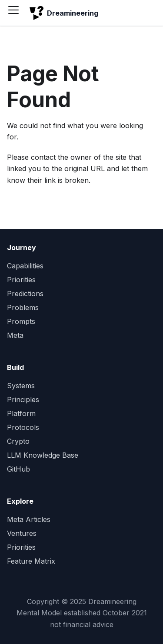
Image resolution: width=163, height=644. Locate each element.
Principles (23, 400)
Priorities (21, 280)
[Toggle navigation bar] (17, 13)
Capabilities (25, 266)
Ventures (22, 533)
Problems (23, 307)
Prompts (21, 321)
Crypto (18, 441)
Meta (15, 335)
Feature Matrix (31, 561)
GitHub (18, 469)
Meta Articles (29, 519)
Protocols (23, 427)
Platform (21, 413)
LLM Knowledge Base (43, 455)
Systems (21, 386)
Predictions (25, 294)
